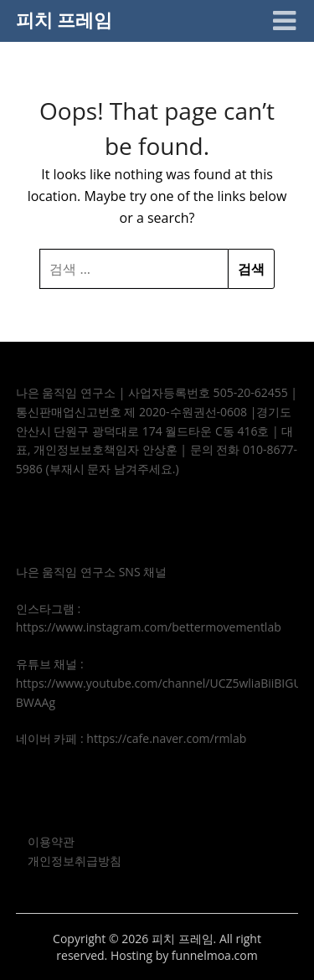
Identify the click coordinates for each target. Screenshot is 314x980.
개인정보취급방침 (75, 861)
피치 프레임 (64, 19)
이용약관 (51, 841)
